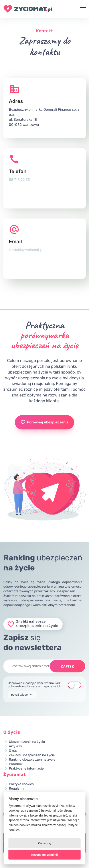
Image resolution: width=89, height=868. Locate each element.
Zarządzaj (45, 843)
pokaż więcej (22, 695)
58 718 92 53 (19, 180)
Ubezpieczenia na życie (27, 742)
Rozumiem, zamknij (44, 855)
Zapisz (67, 667)
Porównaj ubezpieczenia (44, 422)
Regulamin (17, 789)
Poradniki (16, 764)
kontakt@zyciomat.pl (26, 250)
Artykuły (15, 746)
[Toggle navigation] (82, 9)
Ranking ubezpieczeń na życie (32, 760)
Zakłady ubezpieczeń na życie (32, 755)
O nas (13, 751)
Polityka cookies (21, 784)
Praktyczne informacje (26, 769)
